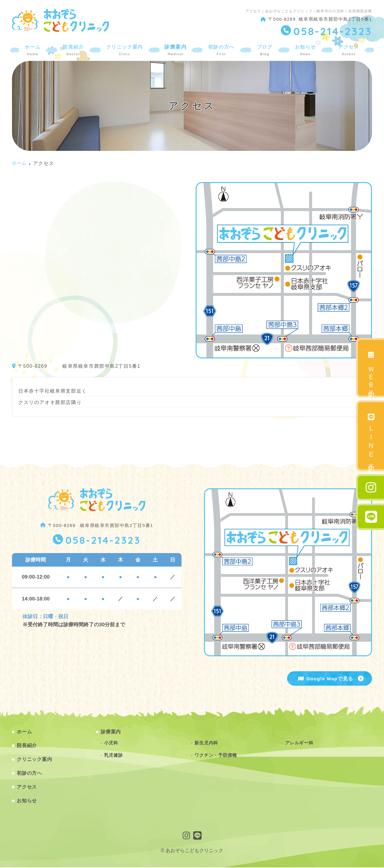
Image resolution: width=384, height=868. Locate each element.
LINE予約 (371, 438)
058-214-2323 (103, 540)
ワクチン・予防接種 (216, 755)
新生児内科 (206, 743)
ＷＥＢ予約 (371, 370)
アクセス (348, 49)
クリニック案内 (125, 49)
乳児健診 (114, 755)
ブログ (265, 49)
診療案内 (176, 49)
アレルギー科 (299, 743)
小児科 (111, 743)
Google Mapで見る (329, 679)
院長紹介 (74, 49)
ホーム (34, 49)
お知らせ (305, 49)
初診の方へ (222, 49)
